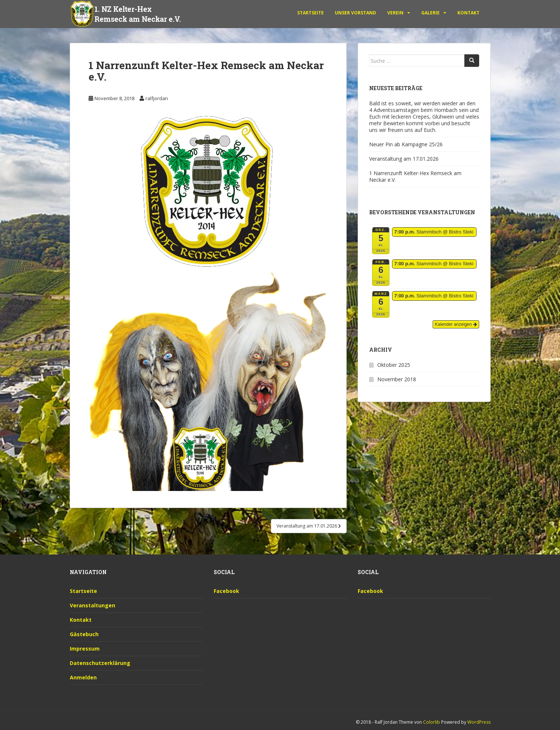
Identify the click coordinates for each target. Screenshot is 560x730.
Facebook (226, 591)
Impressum (85, 649)
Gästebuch (84, 634)
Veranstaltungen (92, 605)
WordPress (479, 722)
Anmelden (83, 677)
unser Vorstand (355, 13)
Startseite (310, 13)
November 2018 (397, 379)
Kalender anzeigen (456, 324)
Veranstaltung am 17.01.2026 (404, 159)
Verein (395, 13)
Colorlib (432, 722)
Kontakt (468, 13)
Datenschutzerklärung (100, 663)
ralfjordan (157, 98)
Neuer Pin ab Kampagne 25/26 (406, 144)
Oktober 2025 (394, 365)
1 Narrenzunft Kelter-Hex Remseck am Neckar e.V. (415, 176)
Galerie (430, 13)
